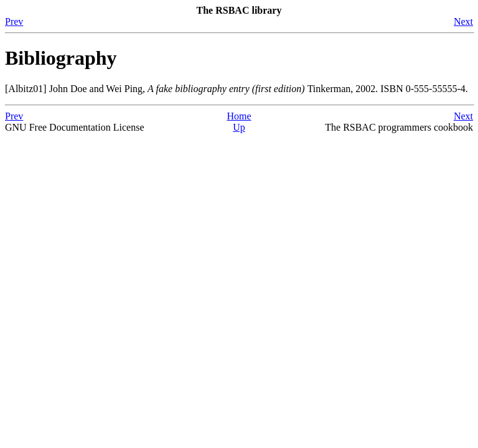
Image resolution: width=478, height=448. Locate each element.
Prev (14, 21)
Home (239, 116)
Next (463, 21)
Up (239, 127)
